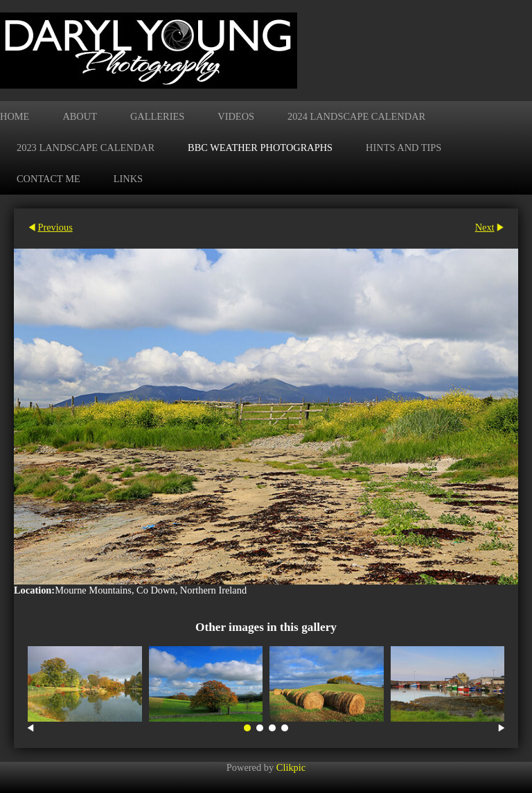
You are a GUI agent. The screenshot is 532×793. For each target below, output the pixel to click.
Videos (236, 116)
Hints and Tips (404, 148)
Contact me (48, 179)
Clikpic (291, 767)
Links (128, 179)
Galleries (157, 116)
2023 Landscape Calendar (86, 148)
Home (15, 116)
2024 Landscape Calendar (356, 116)
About (80, 116)
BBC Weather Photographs (260, 148)
